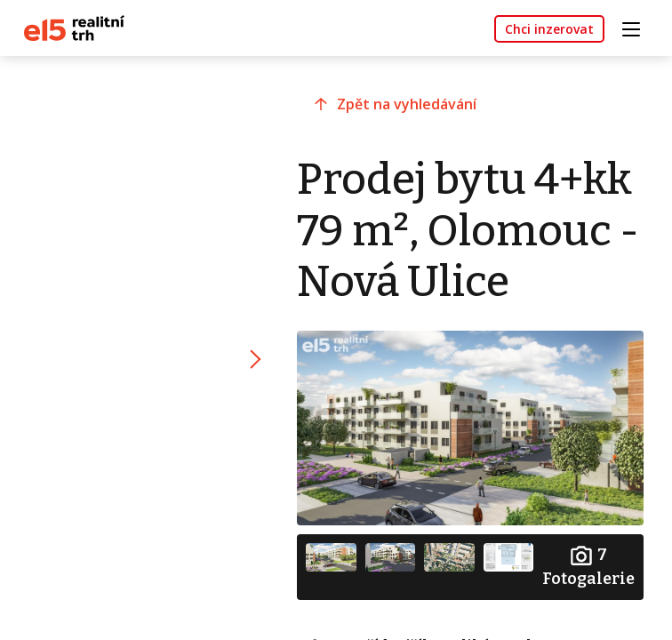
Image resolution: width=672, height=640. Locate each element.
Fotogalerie (588, 566)
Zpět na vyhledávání (407, 104)
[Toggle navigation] (637, 27)
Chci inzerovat (549, 29)
